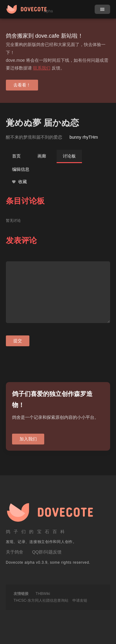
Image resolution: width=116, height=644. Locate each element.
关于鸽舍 (15, 552)
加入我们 (28, 439)
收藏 (19, 182)
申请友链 (80, 600)
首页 (16, 156)
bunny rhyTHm (84, 137)
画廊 (42, 156)
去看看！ (22, 85)
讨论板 (69, 156)
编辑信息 (21, 169)
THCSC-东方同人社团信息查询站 (41, 600)
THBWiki (43, 594)
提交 (18, 341)
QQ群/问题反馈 (47, 552)
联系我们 (42, 68)
